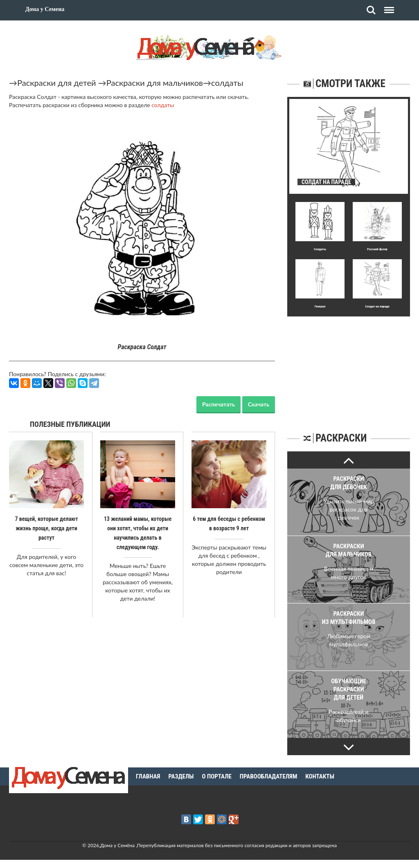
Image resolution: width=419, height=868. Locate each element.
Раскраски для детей (57, 83)
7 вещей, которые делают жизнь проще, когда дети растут (46, 528)
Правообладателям (269, 776)
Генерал (320, 306)
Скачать (259, 404)
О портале (217, 776)
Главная (148, 776)
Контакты (320, 776)
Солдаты (320, 249)
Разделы (181, 776)
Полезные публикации (70, 424)
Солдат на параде (377, 306)
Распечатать (219, 404)
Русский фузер (377, 249)
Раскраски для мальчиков (155, 83)
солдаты (227, 83)
